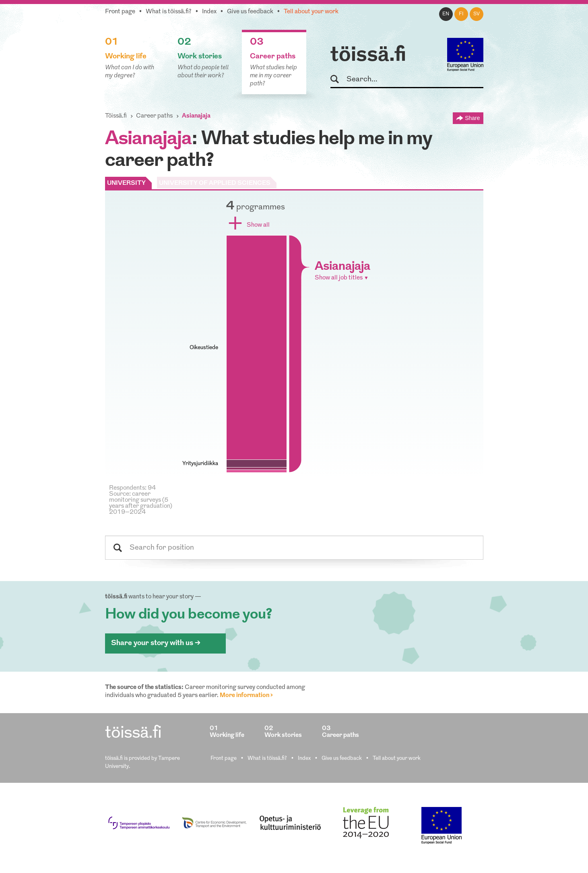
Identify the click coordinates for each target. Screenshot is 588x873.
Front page (120, 12)
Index (209, 12)
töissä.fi (368, 56)
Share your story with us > (156, 643)
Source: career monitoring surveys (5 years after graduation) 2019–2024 (141, 503)
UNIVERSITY (126, 183)
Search (338, 80)
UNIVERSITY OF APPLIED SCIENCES (215, 183)
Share (472, 118)
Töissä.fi (116, 116)
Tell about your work (311, 12)
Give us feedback (250, 12)
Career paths (154, 116)
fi (461, 14)
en (446, 14)
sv (477, 14)
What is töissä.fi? (169, 12)
